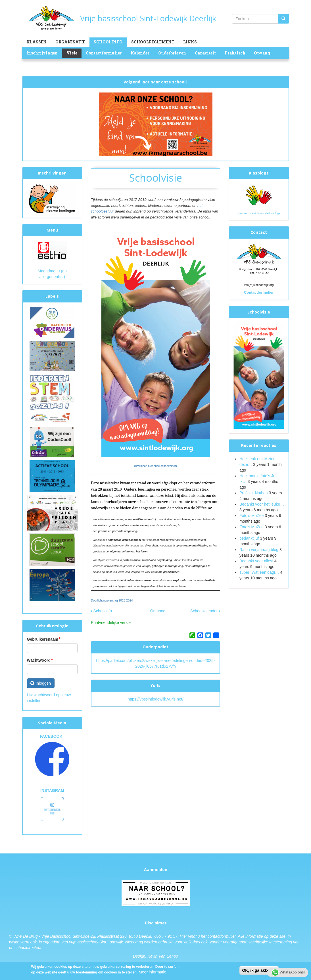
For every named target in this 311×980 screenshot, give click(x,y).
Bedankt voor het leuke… (262, 504)
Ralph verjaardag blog (259, 550)
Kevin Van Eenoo (163, 956)
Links (190, 42)
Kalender (140, 53)
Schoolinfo (108, 42)
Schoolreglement (153, 42)
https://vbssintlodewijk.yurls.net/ (155, 699)
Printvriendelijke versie (111, 623)
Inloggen (40, 683)
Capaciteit (205, 53)
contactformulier (222, 936)
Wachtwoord (39, 660)
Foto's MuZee (251, 527)
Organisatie (70, 42)
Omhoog (158, 611)
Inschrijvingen (42, 53)
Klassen (36, 42)
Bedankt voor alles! (257, 561)
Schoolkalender (205, 611)
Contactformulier (104, 53)
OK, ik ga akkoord (259, 971)
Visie (72, 53)
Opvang (262, 53)
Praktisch (235, 53)
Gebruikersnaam (43, 639)
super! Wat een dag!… (259, 572)
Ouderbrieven (172, 53)
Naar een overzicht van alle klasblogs (259, 213)
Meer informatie (152, 973)
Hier (183, 936)
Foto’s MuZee (251, 516)
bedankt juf (250, 538)
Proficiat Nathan (254, 493)
